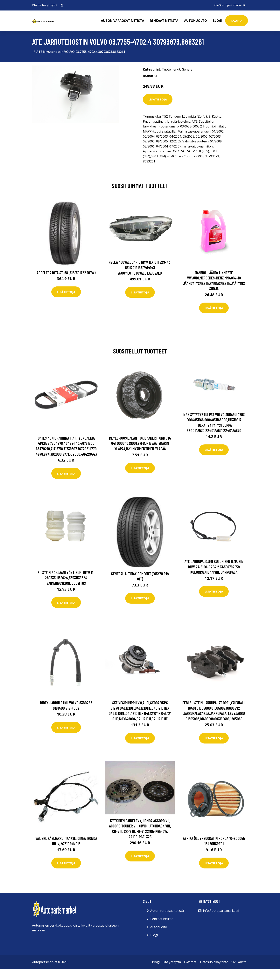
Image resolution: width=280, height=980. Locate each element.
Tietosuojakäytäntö (214, 962)
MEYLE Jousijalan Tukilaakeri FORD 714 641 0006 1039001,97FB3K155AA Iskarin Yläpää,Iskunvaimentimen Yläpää (140, 443)
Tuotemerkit (171, 69)
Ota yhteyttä (172, 962)
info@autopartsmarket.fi (229, 5)
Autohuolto (196, 21)
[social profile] (62, 5)
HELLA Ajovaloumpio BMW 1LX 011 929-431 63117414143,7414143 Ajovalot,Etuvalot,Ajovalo (140, 267)
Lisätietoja (158, 99)
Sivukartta (239, 962)
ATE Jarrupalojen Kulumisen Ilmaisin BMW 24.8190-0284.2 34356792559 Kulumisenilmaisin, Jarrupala (214, 567)
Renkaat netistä (164, 21)
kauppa (237, 21)
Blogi (217, 21)
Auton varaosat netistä (122, 21)
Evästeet (190, 962)
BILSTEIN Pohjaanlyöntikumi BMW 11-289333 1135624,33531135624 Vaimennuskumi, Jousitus (66, 578)
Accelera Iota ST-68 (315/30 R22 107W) (66, 273)
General (188, 69)
